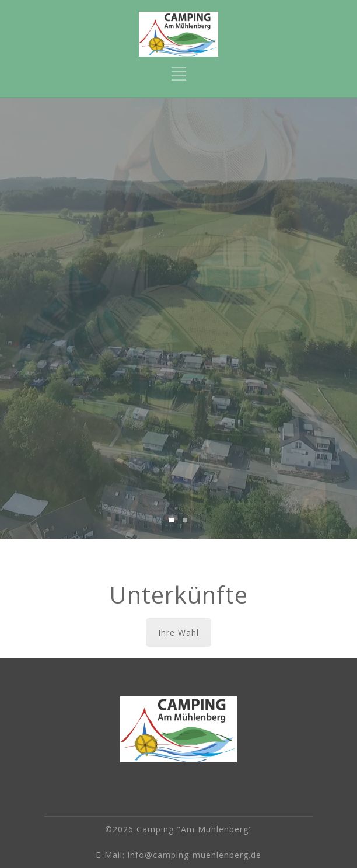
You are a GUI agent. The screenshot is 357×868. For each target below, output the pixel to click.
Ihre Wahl (178, 632)
